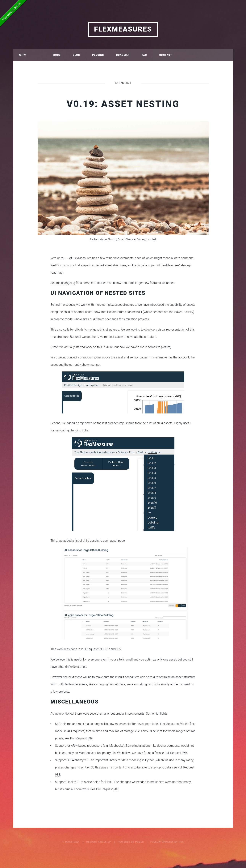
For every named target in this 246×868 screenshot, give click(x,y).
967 (107, 649)
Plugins (98, 55)
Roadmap (123, 55)
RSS (181, 842)
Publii (140, 842)
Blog (76, 55)
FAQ (144, 55)
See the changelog (63, 283)
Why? (23, 55)
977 (119, 649)
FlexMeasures (123, 29)
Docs (57, 55)
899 (90, 738)
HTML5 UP (104, 842)
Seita (122, 684)
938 (58, 775)
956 (184, 753)
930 (101, 649)
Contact (166, 55)
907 (116, 789)
